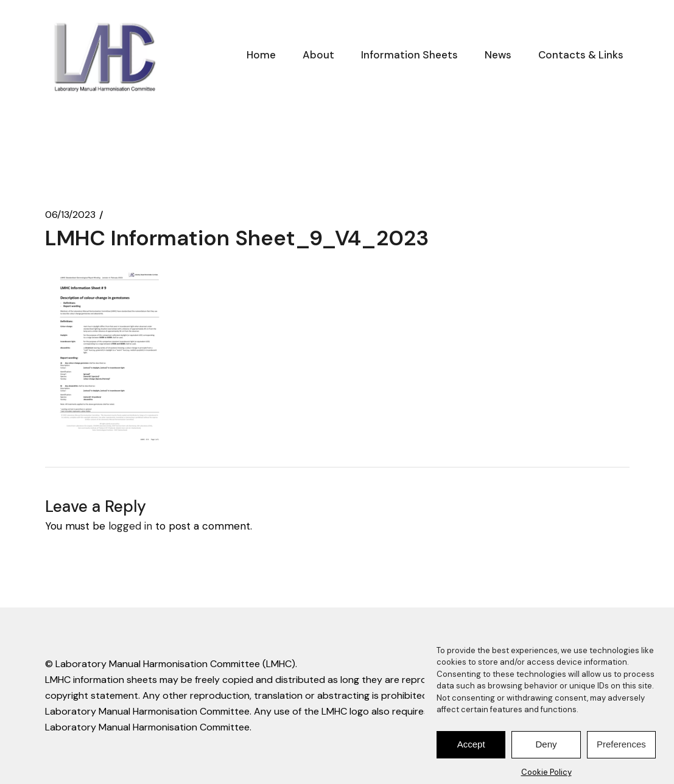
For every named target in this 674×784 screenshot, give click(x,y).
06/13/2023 (70, 215)
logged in (130, 526)
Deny (546, 750)
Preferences (621, 750)
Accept (471, 750)
